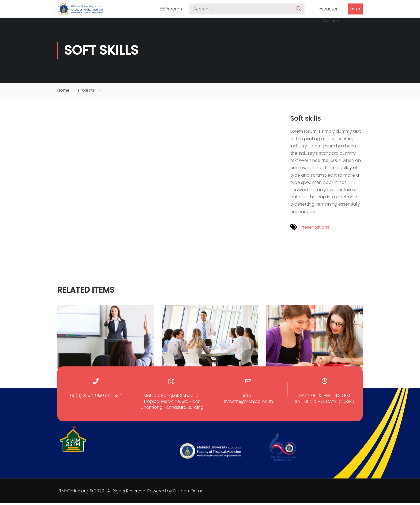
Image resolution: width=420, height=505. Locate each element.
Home (63, 92)
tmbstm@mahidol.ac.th (248, 403)
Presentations (315, 229)
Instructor (328, 10)
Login (355, 10)
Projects (87, 92)
